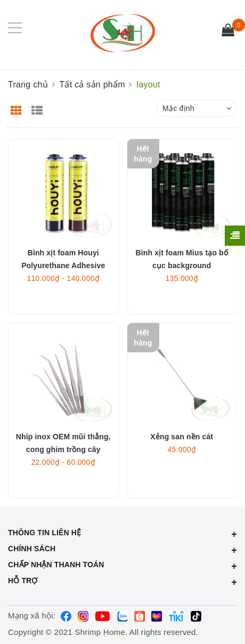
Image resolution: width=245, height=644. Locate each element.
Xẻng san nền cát (182, 437)
